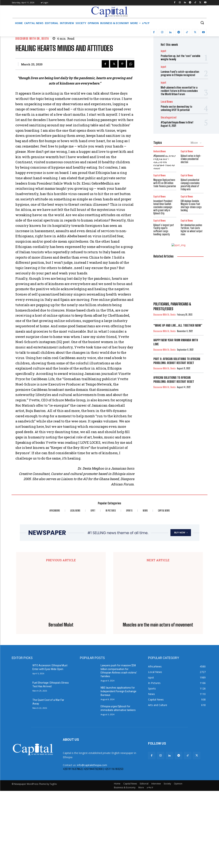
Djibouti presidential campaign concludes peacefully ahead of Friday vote (190, 184)
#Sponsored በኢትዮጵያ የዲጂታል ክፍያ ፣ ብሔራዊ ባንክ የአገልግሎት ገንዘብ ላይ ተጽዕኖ (165, 162)
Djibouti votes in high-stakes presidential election (191, 159)
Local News (167, 102)
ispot (163, 51)
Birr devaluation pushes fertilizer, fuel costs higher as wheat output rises (192, 230)
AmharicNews (160, 151)
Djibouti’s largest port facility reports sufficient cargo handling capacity (164, 230)
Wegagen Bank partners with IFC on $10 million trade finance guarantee (165, 183)
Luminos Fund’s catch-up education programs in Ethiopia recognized (180, 73)
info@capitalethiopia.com (92, 842)
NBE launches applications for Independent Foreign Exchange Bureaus (118, 768)
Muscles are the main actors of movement (158, 702)
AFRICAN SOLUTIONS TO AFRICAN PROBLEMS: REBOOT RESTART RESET (174, 380)
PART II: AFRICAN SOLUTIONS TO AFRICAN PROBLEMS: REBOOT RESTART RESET (177, 361)
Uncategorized (169, 117)
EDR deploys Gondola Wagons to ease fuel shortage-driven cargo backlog (191, 206)
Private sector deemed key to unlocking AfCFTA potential (176, 108)
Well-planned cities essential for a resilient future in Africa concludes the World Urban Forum (179, 91)
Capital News (187, 151)
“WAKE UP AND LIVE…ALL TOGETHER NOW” (178, 325)
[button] (202, 23)
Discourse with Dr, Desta (32, 38)
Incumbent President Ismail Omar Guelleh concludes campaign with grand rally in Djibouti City (163, 207)
